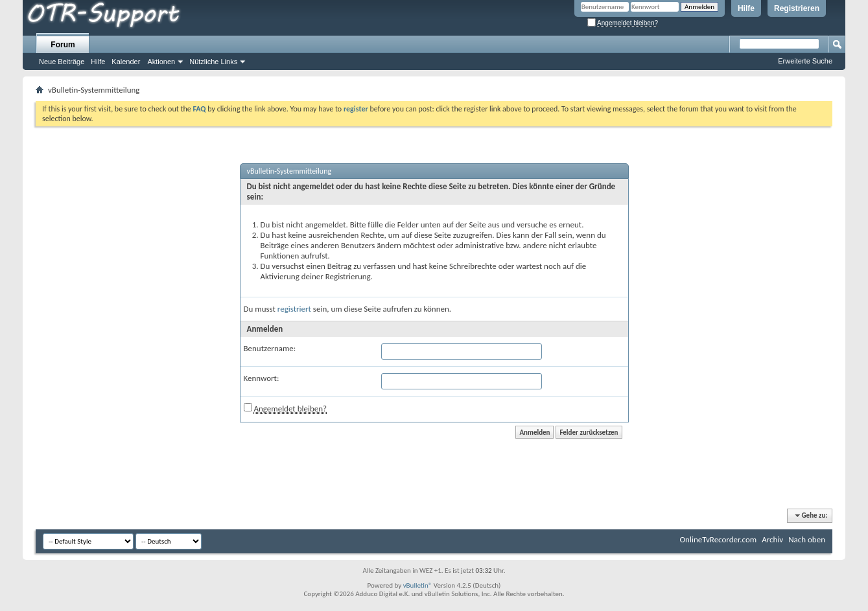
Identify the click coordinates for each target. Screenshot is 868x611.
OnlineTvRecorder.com (719, 539)
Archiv (772, 539)
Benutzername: (270, 348)
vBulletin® (418, 585)
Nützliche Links (213, 62)
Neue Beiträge (62, 62)
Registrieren (797, 8)
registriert (294, 309)
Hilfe (746, 8)
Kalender (126, 62)
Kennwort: (262, 378)
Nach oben (807, 539)
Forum (63, 45)
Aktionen (161, 62)
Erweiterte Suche (805, 61)
